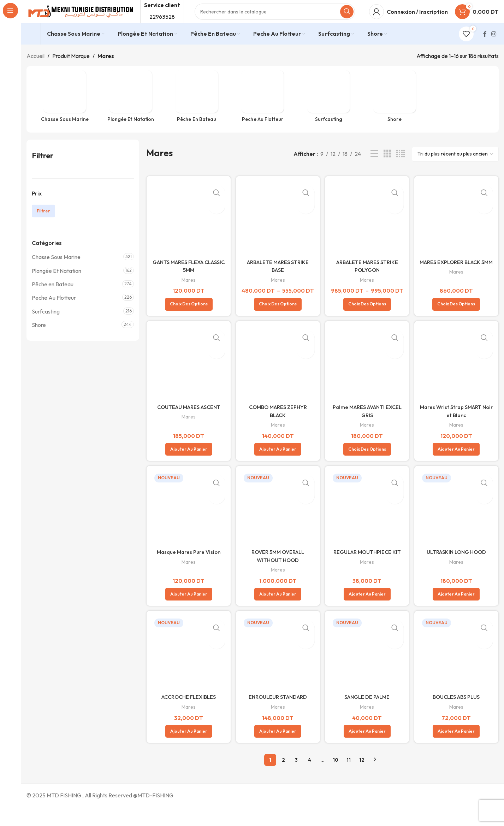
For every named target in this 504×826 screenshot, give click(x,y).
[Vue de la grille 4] (401, 166)
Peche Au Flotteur (54, 310)
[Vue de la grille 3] (387, 166)
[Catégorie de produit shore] (395, 110)
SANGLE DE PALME (367, 716)
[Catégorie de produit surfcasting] (329, 110)
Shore (39, 337)
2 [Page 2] (283, 779)
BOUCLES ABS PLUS (457, 716)
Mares (188, 290)
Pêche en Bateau (53, 297)
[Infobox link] (32, 46)
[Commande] (455, 166)
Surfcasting (46, 324)
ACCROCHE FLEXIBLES (188, 716)
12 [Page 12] (362, 779)
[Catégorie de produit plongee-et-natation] (131, 110)
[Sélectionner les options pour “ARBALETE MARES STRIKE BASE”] (277, 322)
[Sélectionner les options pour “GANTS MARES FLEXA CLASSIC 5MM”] (188, 322)
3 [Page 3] (296, 779)
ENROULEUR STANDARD (278, 716)
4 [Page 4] (310, 779)
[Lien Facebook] (485, 46)
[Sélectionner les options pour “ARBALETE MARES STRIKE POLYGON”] (367, 322)
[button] (188, 468)
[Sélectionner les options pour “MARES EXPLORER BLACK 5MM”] (457, 322)
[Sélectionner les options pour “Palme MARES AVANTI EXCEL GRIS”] (367, 468)
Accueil (35, 68)
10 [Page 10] (336, 779)
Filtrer (43, 223)
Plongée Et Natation (57, 283)
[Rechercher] (275, 18)
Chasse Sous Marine (56, 269)
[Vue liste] (374, 166)
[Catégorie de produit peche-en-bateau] (197, 110)
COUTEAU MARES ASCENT (188, 426)
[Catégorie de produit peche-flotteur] (263, 110)
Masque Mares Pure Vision (188, 571)
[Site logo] (80, 17)
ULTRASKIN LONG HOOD (457, 571)
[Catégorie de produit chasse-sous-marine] (65, 110)
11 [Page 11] (349, 779)
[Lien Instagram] (494, 46)
